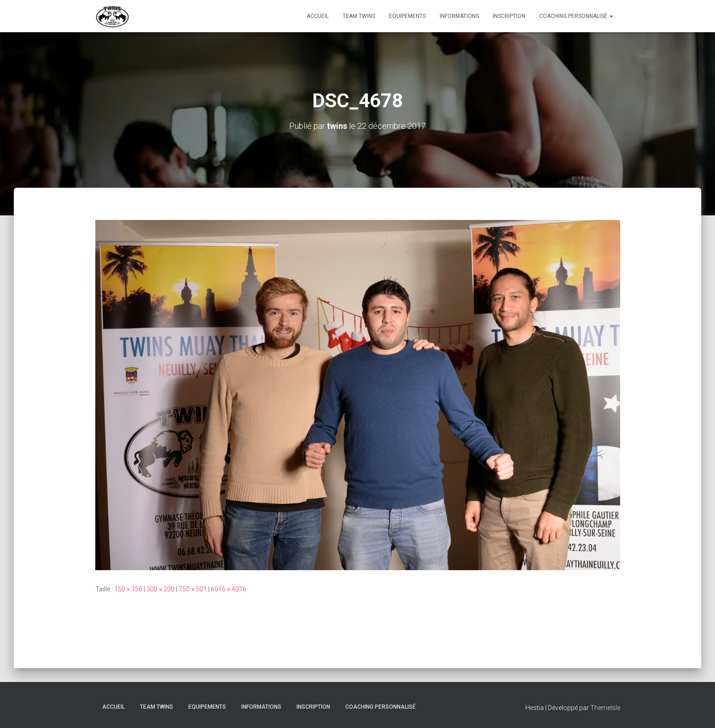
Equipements (407, 16)
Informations (459, 16)
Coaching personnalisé (576, 16)
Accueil (318, 16)
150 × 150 (128, 589)
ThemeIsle (605, 708)
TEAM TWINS (359, 16)
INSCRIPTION (509, 16)
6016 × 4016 (229, 589)
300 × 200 (160, 589)
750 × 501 (193, 589)
